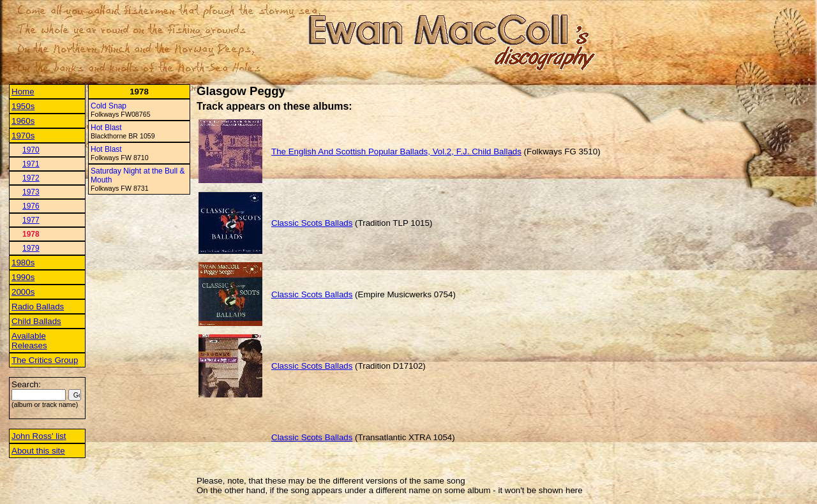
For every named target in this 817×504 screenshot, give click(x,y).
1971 (31, 164)
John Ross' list (39, 436)
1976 (31, 206)
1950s (23, 106)
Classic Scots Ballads (312, 223)
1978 (31, 234)
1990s (23, 277)
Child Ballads (36, 321)
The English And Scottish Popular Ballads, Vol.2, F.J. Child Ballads (396, 152)
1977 (31, 220)
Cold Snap (109, 106)
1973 (31, 192)
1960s (23, 121)
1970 (31, 150)
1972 (31, 178)
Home (23, 92)
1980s (23, 263)
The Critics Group (45, 360)
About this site (38, 451)
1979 (31, 248)
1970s (23, 136)
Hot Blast (106, 128)
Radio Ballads (38, 307)
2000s (23, 292)
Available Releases (29, 341)
